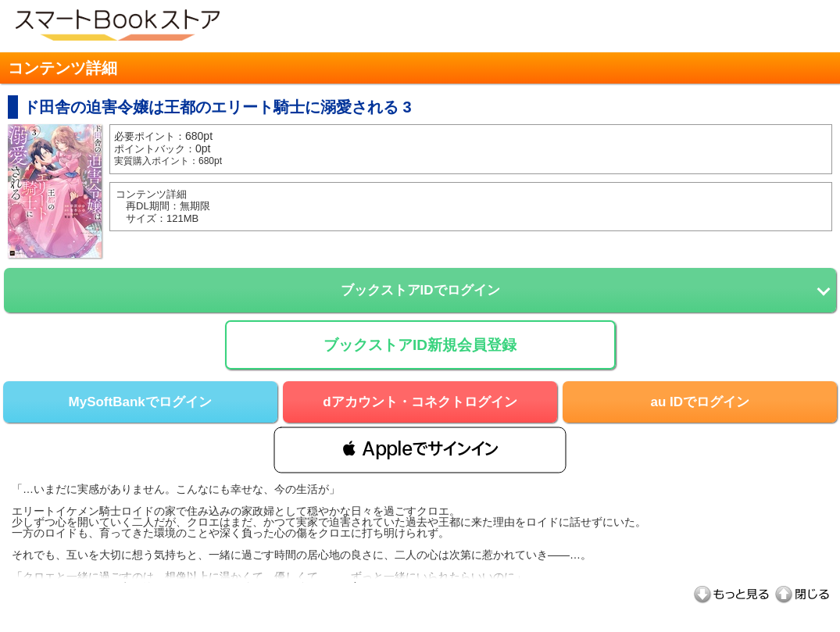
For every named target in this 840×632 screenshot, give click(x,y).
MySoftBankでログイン (140, 402)
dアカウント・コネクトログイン (420, 402)
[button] (420, 449)
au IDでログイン (701, 402)
